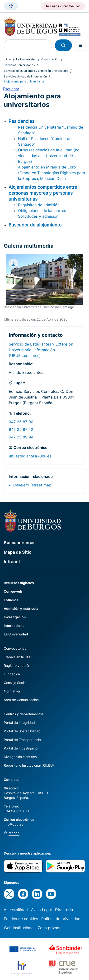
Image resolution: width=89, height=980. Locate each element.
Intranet (12, 562)
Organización (50, 59)
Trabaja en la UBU (18, 657)
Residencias (21, 121)
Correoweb (13, 591)
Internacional (15, 626)
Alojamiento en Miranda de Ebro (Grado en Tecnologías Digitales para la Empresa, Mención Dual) (52, 173)
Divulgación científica (20, 757)
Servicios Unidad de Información (25, 76)
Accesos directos (60, 6)
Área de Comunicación (21, 700)
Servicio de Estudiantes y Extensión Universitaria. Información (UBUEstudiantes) (41, 350)
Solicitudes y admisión (38, 216)
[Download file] (13, 264)
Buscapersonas (20, 543)
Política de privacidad (61, 919)
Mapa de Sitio (18, 552)
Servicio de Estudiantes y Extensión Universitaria (36, 71)
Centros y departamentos (24, 714)
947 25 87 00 (21, 422)
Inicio (7, 59)
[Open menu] (80, 45)
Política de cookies (21, 919)
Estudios (11, 600)
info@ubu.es (13, 824)
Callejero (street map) (33, 485)
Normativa (12, 691)
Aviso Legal (41, 910)
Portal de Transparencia (22, 740)
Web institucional (19, 928)
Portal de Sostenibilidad (22, 731)
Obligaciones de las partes (42, 211)
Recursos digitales (19, 583)
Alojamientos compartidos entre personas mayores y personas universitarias (43, 193)
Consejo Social (15, 683)
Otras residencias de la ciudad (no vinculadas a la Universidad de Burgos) (49, 156)
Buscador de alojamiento (35, 225)
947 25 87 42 (21, 429)
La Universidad (26, 59)
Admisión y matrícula (21, 608)
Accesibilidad (16, 910)
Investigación (15, 617)
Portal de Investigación (22, 748)
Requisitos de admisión (39, 205)
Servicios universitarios (19, 65)
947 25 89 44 (21, 437)
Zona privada (50, 928)
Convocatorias (15, 648)
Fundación (12, 674)
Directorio (64, 910)
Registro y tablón (17, 665)
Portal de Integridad (19, 723)
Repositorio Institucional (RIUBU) (29, 765)
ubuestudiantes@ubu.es (30, 456)
